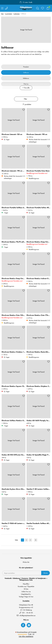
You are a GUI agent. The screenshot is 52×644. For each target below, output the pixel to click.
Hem (2, 14)
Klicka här (26, 562)
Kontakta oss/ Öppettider (26, 586)
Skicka (45, 573)
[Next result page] (36, 540)
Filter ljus (26, 84)
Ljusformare (17, 14)
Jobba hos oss (26, 592)
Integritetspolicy (26, 594)
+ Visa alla (26, 88)
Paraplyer (26, 67)
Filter (26, 99)
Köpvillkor (26, 584)
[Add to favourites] (24, 110)
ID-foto (26, 589)
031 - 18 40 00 (26, 613)
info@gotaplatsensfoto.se (26, 615)
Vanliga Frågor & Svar (26, 597)
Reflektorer (26, 78)
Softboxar (26, 73)
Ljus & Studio (9, 14)
